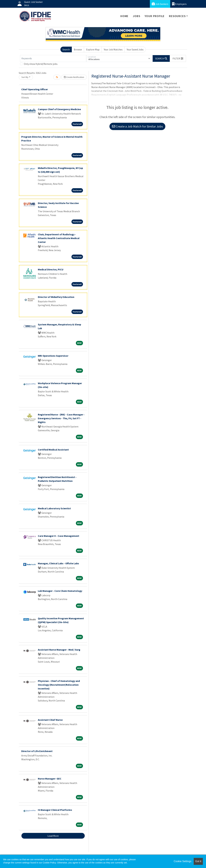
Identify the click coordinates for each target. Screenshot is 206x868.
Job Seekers (160, 4)
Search (66, 49)
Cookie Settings (182, 861)
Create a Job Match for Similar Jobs (137, 126)
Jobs (136, 16)
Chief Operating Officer (35, 89)
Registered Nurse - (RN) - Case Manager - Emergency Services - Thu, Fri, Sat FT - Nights (61, 418)
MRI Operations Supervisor (53, 356)
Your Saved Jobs (135, 49)
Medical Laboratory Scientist (54, 508)
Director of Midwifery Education (56, 297)
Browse (78, 49)
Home (124, 16)
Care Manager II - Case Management (59, 536)
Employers (179, 4)
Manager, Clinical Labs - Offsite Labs (58, 563)
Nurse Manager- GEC (50, 779)
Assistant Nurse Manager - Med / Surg (59, 650)
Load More (53, 836)
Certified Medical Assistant (53, 450)
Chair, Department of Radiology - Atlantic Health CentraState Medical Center (59, 238)
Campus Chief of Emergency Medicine (59, 109)
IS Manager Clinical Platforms (55, 810)
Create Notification (74, 77)
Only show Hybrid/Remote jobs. (41, 64)
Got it (198, 861)
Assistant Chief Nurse (50, 720)
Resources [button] (177, 16)
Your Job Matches (113, 49)
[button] (178, 58)
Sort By (25, 77)
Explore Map (93, 49)
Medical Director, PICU (51, 269)
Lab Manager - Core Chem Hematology (60, 591)
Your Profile (155, 16)
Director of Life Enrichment (37, 751)
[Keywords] (53, 58)
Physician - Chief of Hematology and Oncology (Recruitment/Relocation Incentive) (59, 685)
